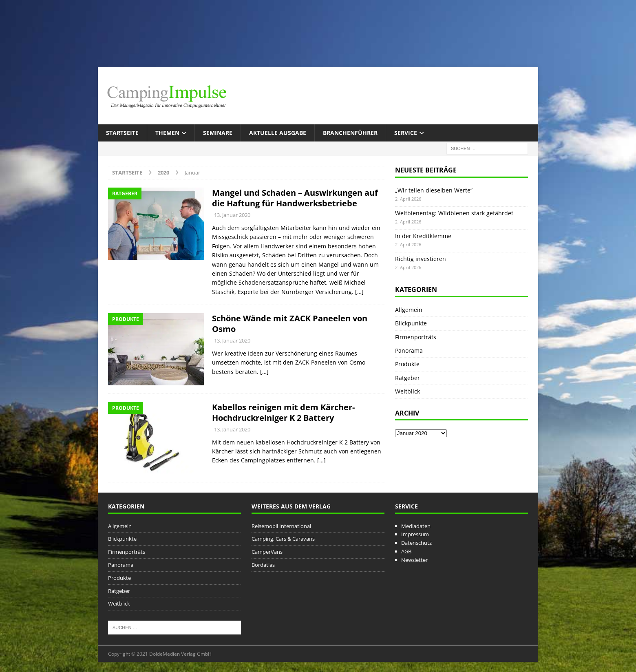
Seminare (218, 133)
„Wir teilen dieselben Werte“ (434, 190)
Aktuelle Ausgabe (278, 133)
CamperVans (267, 552)
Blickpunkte (411, 323)
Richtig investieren (421, 259)
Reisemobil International (281, 526)
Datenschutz (416, 543)
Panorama (409, 350)
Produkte (407, 364)
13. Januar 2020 (232, 215)
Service (406, 133)
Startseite (122, 133)
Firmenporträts (416, 337)
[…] (359, 292)
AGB (406, 551)
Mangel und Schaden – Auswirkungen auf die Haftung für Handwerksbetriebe (295, 198)
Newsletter (414, 560)
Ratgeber (407, 378)
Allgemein (409, 310)
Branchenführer (350, 133)
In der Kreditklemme (423, 236)
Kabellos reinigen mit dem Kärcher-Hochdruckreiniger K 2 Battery (283, 412)
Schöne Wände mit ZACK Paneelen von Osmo (290, 324)
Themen (167, 133)
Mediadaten (416, 526)
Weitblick (407, 391)
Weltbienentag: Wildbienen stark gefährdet (454, 213)
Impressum (415, 534)
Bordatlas (263, 565)
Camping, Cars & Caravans (283, 539)
